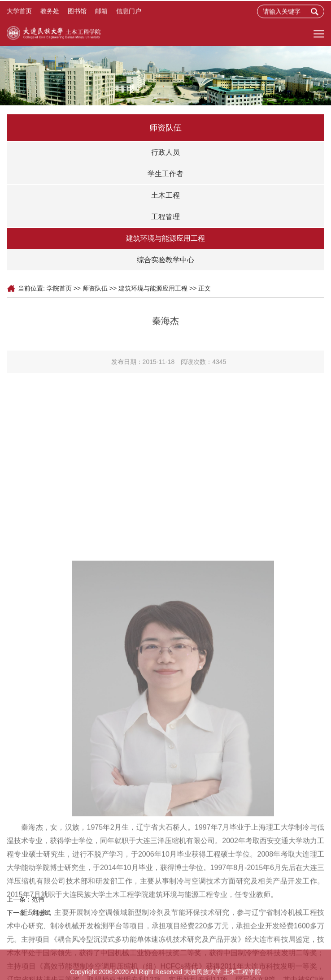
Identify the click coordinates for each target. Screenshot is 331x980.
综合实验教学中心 (165, 260)
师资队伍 (95, 288)
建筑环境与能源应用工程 (165, 238)
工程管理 (165, 217)
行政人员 (165, 152)
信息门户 (129, 12)
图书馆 (77, 12)
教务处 (50, 12)
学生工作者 (165, 174)
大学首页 (19, 12)
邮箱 (101, 12)
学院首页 (59, 288)
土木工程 (165, 195)
